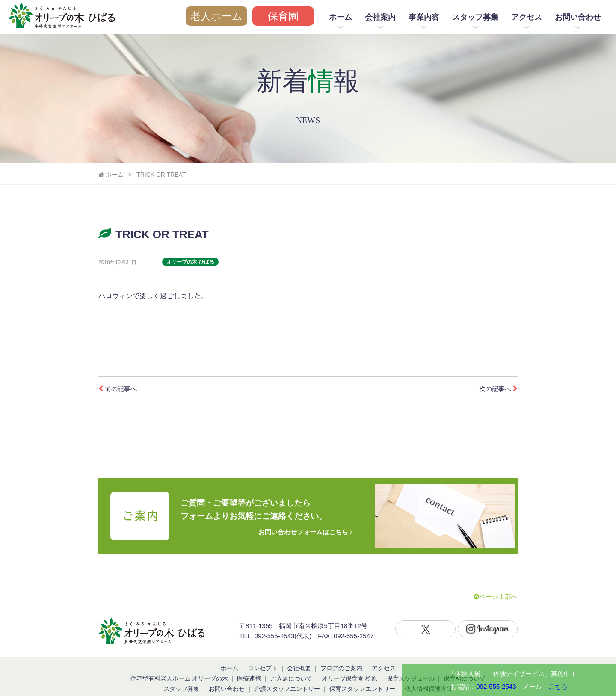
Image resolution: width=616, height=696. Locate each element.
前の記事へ (119, 389)
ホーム (341, 17)
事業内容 (424, 17)
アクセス (527, 17)
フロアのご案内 (341, 655)
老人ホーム (216, 16)
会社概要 (299, 655)
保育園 (283, 16)
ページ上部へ (494, 584)
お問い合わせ (578, 17)
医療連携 (249, 666)
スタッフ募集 (475, 17)
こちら (558, 686)
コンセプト (263, 655)
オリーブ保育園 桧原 (349, 666)
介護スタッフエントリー (287, 676)
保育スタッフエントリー (362, 676)
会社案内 (380, 17)
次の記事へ (497, 389)
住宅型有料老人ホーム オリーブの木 (179, 666)
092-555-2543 (496, 686)
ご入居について (291, 666)
